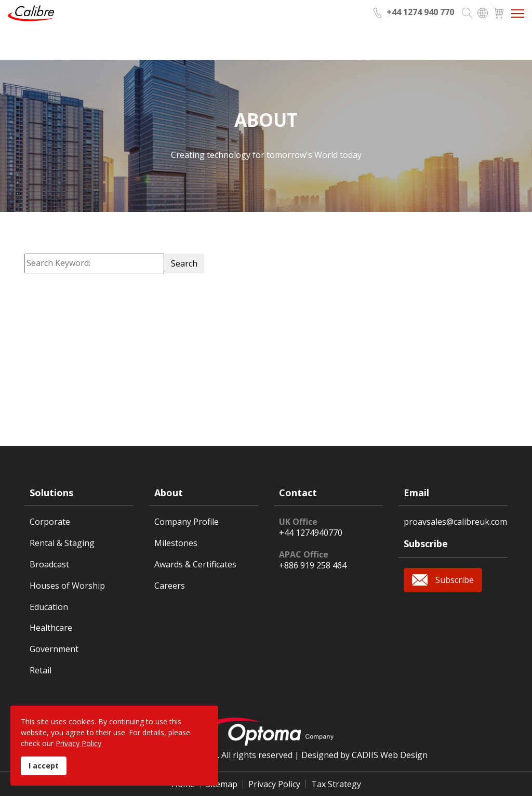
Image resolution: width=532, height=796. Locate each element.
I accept (44, 766)
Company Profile (187, 522)
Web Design (404, 755)
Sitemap (222, 784)
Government (54, 649)
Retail (41, 671)
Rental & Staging (62, 543)
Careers (170, 586)
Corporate (50, 522)
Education (49, 607)
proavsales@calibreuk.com (455, 522)
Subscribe (455, 580)
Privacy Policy (274, 784)
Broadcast (49, 565)
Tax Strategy (336, 784)
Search (184, 263)
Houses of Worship (67, 586)
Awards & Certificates (195, 565)
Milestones (176, 543)
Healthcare (51, 628)
